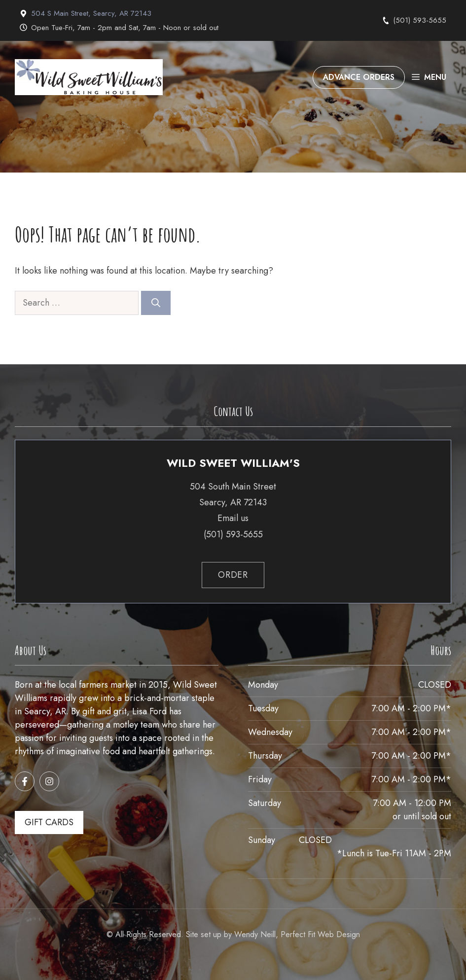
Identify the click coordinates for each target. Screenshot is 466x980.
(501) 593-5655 (420, 20)
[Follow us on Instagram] (49, 781)
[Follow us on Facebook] (25, 781)
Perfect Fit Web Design (320, 934)
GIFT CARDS (49, 822)
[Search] (156, 303)
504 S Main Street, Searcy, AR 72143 (91, 13)
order (233, 575)
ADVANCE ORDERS (359, 77)
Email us (233, 518)
